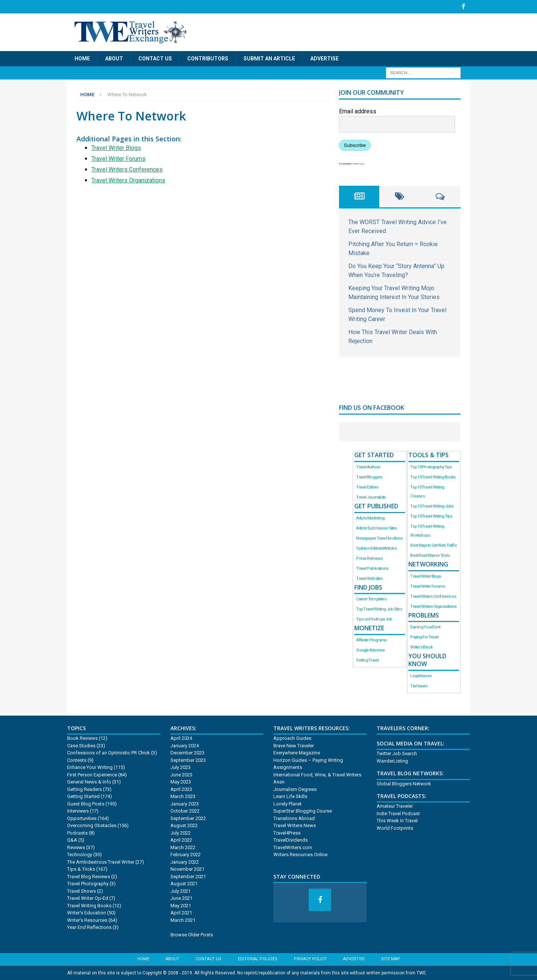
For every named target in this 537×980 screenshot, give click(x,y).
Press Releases (369, 558)
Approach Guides (292, 738)
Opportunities (82, 818)
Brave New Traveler (294, 745)
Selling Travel (367, 660)
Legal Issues (421, 676)
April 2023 (181, 789)
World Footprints (395, 828)
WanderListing (392, 761)
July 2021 (180, 891)
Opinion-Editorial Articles (376, 548)
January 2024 (185, 745)
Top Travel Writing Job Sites (379, 609)
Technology (80, 855)
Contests (77, 760)
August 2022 (184, 825)
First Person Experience (92, 774)
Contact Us (155, 59)
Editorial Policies (258, 959)
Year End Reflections (89, 927)
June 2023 (181, 774)
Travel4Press (287, 833)
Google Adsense (370, 650)
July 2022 (180, 833)
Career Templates (371, 599)
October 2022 (185, 811)
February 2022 (186, 855)
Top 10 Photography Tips (431, 467)
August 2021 (184, 884)
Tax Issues (419, 686)
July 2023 (180, 767)
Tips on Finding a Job (374, 619)
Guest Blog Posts (86, 803)
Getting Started (83, 796)
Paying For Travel (424, 637)
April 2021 (181, 913)
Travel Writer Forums (118, 158)
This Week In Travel (397, 821)
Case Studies (81, 745)
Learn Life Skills (290, 796)
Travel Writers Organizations (128, 180)
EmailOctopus (358, 164)
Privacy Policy (310, 959)
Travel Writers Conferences (127, 169)
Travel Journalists (371, 497)
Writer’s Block (421, 647)
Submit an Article (269, 59)
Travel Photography (88, 884)
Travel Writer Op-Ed (88, 898)
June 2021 (181, 898)
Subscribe (355, 145)
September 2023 (188, 760)
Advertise (324, 59)
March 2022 (183, 847)
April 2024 (181, 738)
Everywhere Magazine (297, 753)
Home (82, 59)
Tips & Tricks (81, 869)
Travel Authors (368, 467)
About (114, 59)
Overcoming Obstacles (92, 825)
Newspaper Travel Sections (379, 538)
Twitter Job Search (397, 753)
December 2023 (187, 753)
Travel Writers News (295, 825)
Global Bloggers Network (404, 783)
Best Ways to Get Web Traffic (434, 545)
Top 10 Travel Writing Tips (431, 516)
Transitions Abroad (294, 818)
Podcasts (77, 833)
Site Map (391, 959)
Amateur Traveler (395, 806)
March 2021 (183, 920)
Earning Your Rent (425, 627)
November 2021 (187, 869)
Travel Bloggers (369, 477)
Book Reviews (82, 738)
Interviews (78, 811)
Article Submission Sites (376, 528)
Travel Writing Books (89, 905)
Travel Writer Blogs (116, 147)
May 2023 (181, 782)
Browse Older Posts (192, 934)
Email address (358, 111)
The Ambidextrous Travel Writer (101, 862)
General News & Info (89, 782)
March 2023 (183, 796)
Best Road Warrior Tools (430, 555)
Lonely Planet (288, 803)
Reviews (76, 847)
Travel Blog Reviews (89, 876)
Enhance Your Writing (90, 767)
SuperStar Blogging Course (303, 811)
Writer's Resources (87, 920)
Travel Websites (369, 578)
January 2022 (185, 862)
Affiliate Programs (371, 640)
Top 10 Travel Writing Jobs (432, 506)
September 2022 (188, 818)
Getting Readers (84, 789)
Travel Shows (81, 891)
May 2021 (181, 905)
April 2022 (181, 840)
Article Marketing (370, 518)
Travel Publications (372, 568)
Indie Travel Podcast (398, 813)
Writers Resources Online (300, 855)
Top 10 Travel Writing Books (433, 477)
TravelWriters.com (293, 847)
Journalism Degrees (295, 789)
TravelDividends (291, 840)
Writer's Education (87, 913)
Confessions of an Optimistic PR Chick (109, 753)
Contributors (208, 59)
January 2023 (185, 803)
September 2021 (188, 876)
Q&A (72, 840)
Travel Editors (367, 487)
